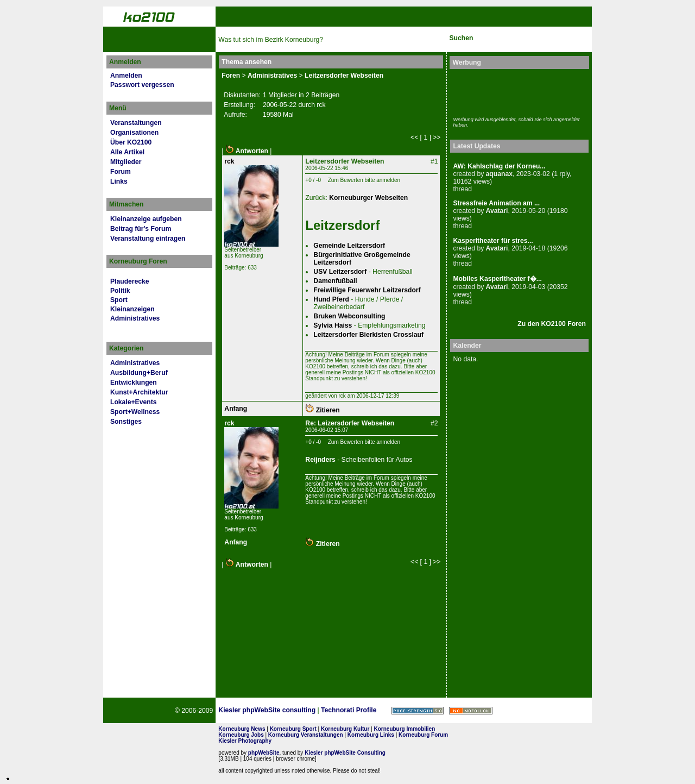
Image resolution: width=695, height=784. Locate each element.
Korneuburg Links (371, 735)
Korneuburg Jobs (241, 735)
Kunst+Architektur (139, 392)
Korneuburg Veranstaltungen (306, 735)
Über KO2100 (131, 142)
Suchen (461, 38)
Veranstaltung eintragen (148, 239)
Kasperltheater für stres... (493, 241)
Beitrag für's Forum (141, 229)
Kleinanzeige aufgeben (146, 219)
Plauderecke (130, 281)
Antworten (247, 151)
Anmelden (126, 76)
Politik (120, 291)
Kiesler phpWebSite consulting (267, 710)
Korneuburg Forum (423, 735)
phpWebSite (264, 753)
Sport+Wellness (135, 412)
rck (229, 161)
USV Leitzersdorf (340, 272)
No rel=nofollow (471, 711)
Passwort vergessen (142, 85)
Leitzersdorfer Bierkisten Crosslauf (368, 335)
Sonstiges (126, 422)
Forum (121, 172)
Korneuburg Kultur (345, 729)
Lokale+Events (133, 402)
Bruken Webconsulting (349, 316)
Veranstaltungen (136, 123)
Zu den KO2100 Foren (552, 324)
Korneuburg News (242, 729)
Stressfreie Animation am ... (496, 203)
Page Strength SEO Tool (418, 711)
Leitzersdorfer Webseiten (344, 76)
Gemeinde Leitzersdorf (349, 246)
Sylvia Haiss (333, 325)
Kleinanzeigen (132, 309)
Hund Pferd (331, 299)
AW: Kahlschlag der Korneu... (499, 166)
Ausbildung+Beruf (139, 373)
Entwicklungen (134, 382)
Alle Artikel (127, 152)
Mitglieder (126, 162)
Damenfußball (335, 281)
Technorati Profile (349, 710)
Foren (231, 76)
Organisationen (134, 133)
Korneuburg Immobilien (405, 729)
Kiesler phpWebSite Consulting (345, 753)
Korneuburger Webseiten (368, 198)
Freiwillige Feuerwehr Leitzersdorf (367, 290)
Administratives (135, 318)
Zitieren (322, 410)
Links (119, 181)
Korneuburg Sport (293, 729)
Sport (119, 300)
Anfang (236, 409)
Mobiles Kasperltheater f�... (497, 279)
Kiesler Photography (245, 741)
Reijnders (320, 460)
